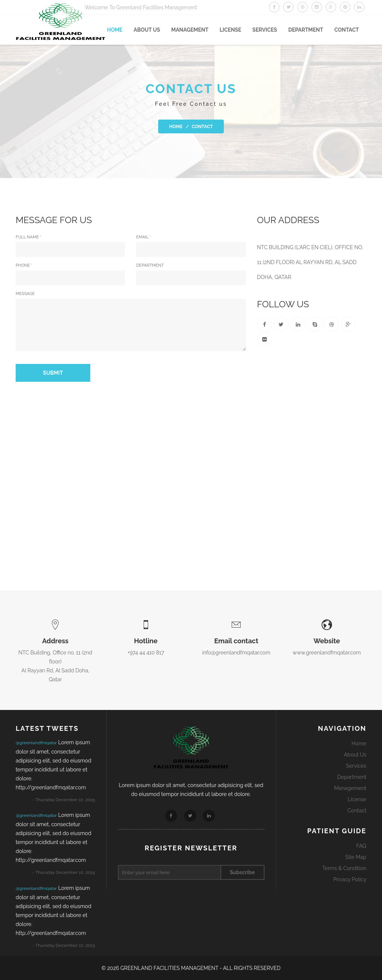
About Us (355, 755)
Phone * (70, 274)
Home (115, 30)
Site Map (356, 857)
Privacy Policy (350, 879)
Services (356, 766)
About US (147, 30)
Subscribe (242, 872)
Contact (347, 30)
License (231, 30)
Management (190, 30)
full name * (70, 246)
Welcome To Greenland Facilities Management (141, 7)
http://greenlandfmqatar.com (51, 787)
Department (306, 30)
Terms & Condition (344, 868)
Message (131, 321)
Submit (53, 373)
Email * (191, 246)
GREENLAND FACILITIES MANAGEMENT (170, 968)
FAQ (361, 846)
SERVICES (265, 30)
